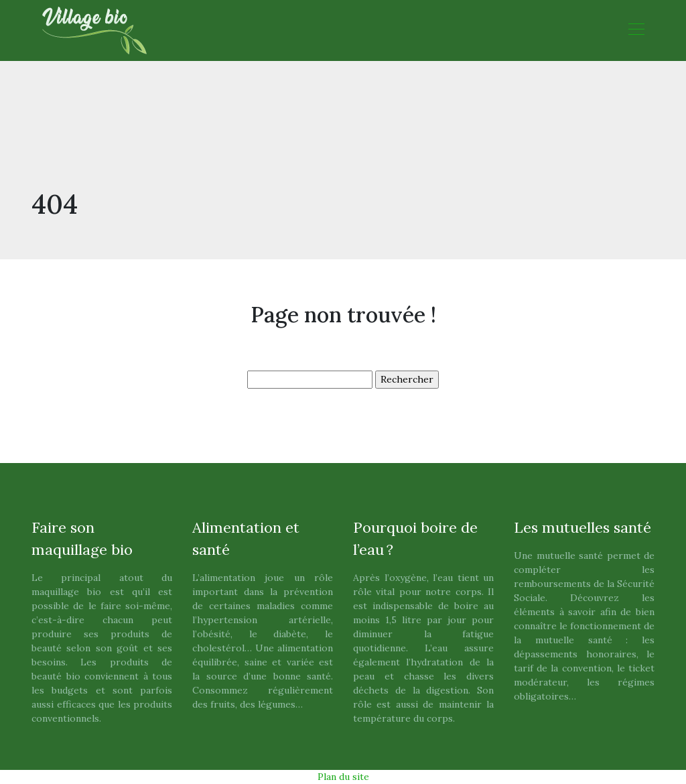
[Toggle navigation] (636, 31)
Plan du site (343, 777)
